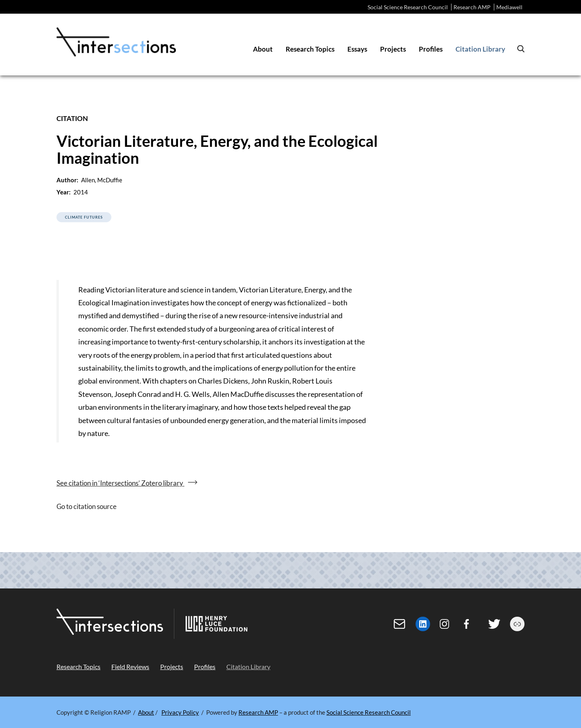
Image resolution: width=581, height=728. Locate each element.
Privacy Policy (180, 712)
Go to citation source (87, 506)
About (146, 712)
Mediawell (509, 7)
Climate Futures (84, 217)
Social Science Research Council (408, 7)
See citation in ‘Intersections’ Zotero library (120, 483)
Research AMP (472, 7)
